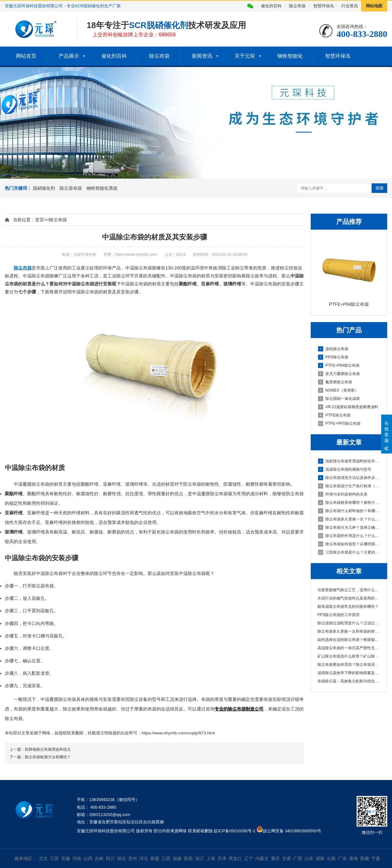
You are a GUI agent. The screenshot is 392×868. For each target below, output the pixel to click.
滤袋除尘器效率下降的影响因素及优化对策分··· (349, 673)
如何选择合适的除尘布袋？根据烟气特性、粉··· (349, 640)
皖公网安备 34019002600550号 (292, 831)
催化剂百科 (271, 6)
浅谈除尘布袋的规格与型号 (345, 469)
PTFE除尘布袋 (334, 415)
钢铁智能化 (290, 56)
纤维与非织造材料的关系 (343, 494)
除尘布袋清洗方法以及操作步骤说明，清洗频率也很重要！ (349, 478)
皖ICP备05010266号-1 (235, 831)
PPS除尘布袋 (333, 357)
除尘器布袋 (71, 188)
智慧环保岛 (324, 6)
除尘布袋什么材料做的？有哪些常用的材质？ (349, 511)
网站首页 (26, 56)
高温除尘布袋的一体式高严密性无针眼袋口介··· (349, 648)
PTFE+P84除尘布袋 (339, 365)
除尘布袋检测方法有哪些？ (48, 757)
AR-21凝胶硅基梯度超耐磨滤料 (348, 407)
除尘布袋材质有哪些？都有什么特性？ (349, 503)
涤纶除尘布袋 (333, 349)
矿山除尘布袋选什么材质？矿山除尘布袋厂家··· (349, 656)
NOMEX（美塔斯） (338, 390)
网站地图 (374, 6)
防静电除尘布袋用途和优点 (48, 749)
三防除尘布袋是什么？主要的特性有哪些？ (349, 552)
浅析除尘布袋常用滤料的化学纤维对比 (349, 461)
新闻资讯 (202, 56)
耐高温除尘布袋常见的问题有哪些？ (348, 607)
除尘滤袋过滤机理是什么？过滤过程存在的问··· (349, 623)
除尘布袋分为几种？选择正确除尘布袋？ (349, 527)
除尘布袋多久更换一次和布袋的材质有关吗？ (349, 631)
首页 (40, 220)
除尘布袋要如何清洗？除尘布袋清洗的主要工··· (349, 665)
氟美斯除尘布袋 (335, 382)
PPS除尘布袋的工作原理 (338, 615)
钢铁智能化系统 (102, 188)
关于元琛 (245, 56)
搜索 (380, 188)
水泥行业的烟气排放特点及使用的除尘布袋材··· (349, 598)
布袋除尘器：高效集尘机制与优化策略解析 (349, 681)
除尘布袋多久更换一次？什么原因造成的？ (349, 519)
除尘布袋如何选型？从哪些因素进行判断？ (349, 544)
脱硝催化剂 (44, 188)
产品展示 (69, 56)
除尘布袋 (297, 6)
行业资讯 (350, 6)
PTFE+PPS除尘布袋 (339, 423)
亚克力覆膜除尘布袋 (339, 374)
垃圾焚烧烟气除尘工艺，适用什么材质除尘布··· (349, 590)
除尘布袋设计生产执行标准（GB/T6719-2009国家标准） (349, 486)
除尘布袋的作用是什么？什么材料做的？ (349, 536)
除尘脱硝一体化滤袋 (339, 399)
